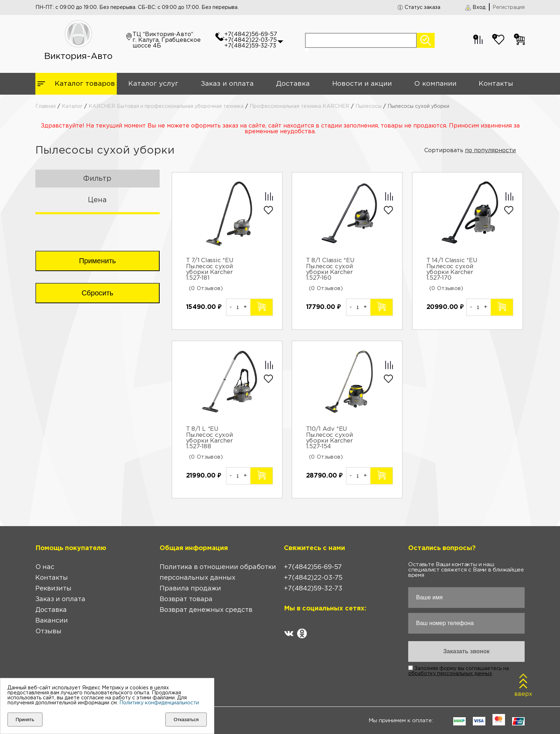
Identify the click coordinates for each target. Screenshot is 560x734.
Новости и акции (362, 84)
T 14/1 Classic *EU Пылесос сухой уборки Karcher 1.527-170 (452, 269)
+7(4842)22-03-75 (251, 40)
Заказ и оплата (227, 84)
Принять (25, 720)
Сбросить (97, 293)
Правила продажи (190, 589)
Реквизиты (53, 589)
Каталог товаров (85, 84)
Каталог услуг (153, 84)
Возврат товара (186, 599)
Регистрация (509, 8)
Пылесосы (368, 106)
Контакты (496, 84)
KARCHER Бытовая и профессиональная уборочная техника (166, 106)
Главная (46, 106)
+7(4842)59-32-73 (250, 46)
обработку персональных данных (450, 674)
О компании (435, 84)
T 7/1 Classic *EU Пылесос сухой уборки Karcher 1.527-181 (210, 269)
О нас (45, 567)
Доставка (293, 84)
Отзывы (48, 631)
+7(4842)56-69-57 (251, 34)
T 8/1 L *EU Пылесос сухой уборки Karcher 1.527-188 (209, 438)
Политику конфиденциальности (159, 703)
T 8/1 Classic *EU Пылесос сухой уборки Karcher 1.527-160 (331, 269)
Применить (97, 261)
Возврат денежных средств (206, 610)
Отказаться (186, 720)
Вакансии (52, 621)
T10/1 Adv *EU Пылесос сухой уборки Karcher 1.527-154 (330, 438)
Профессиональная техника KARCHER (299, 106)
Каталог (72, 106)
